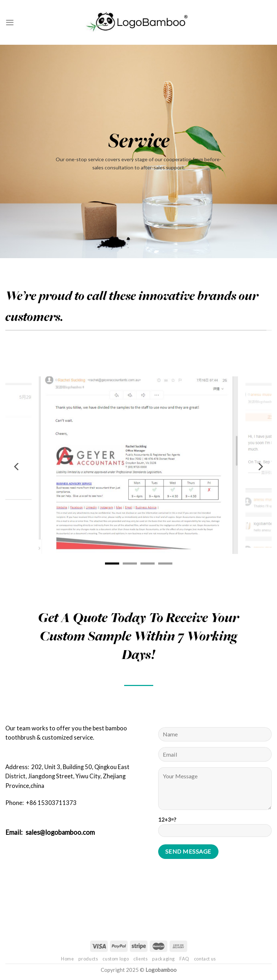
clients (140, 959)
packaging (164, 959)
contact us (205, 959)
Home (68, 959)
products (88, 959)
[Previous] (17, 467)
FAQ (184, 959)
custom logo (116, 959)
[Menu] (10, 22)
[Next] (260, 467)
